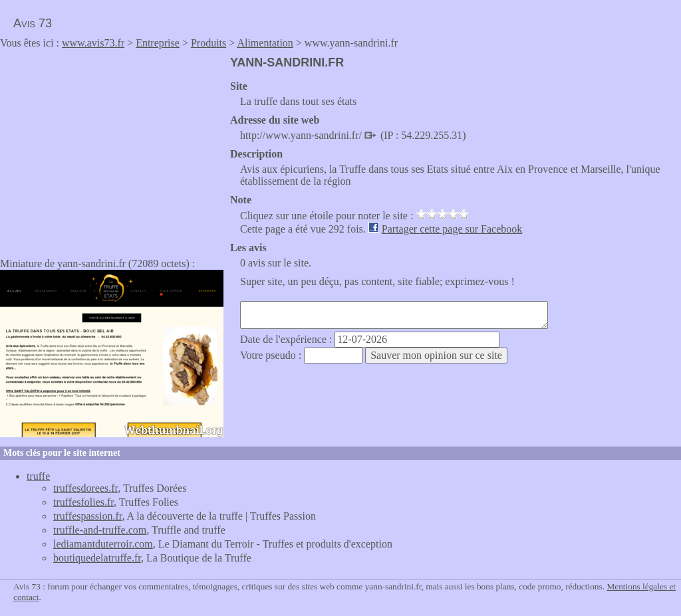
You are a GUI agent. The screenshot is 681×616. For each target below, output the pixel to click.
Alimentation (265, 43)
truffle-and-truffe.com (100, 530)
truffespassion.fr (87, 516)
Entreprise (158, 43)
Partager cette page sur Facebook (452, 229)
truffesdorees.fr (85, 488)
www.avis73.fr (93, 43)
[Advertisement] (112, 149)
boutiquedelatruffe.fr (97, 558)
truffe (38, 476)
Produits (208, 43)
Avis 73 (33, 23)
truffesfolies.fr (83, 502)
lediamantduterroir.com (103, 544)
